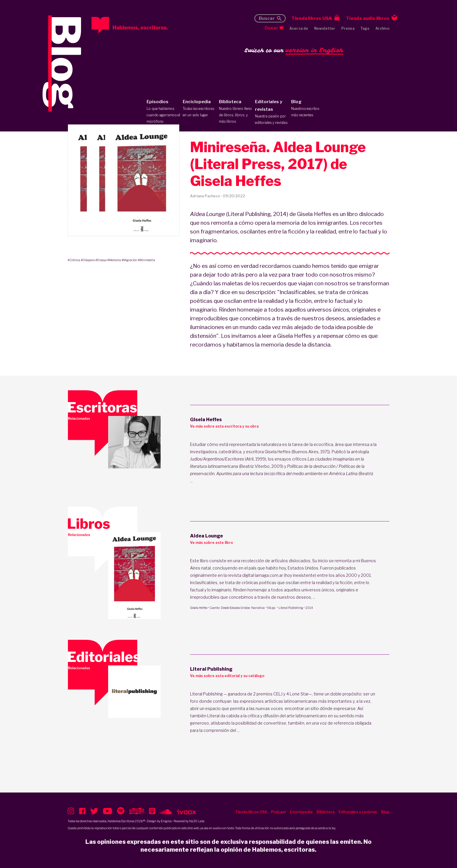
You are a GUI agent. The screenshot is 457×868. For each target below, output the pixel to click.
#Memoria (114, 260)
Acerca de (299, 28)
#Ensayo (101, 260)
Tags (365, 28)
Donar (271, 28)
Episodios (163, 112)
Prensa (348, 28)
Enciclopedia (200, 109)
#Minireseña (146, 260)
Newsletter (325, 28)
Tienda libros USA (312, 18)
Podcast (278, 812)
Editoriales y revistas (272, 113)
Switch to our (294, 51)
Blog (308, 109)
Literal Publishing (291, 608)
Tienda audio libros (368, 18)
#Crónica (74, 260)
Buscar (267, 18)
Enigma (166, 821)
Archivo (382, 28)
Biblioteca (236, 112)
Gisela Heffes (199, 608)
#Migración (129, 260)
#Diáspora (88, 260)
